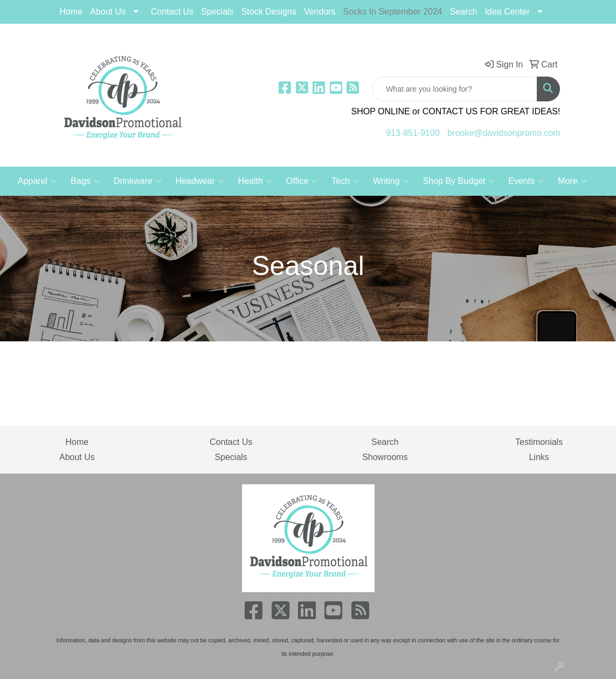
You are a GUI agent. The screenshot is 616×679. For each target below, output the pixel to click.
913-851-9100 (413, 133)
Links (539, 457)
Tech (345, 181)
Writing (391, 181)
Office (302, 181)
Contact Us (172, 12)
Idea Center (507, 12)
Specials (231, 457)
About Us (108, 12)
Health (255, 181)
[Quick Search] (455, 89)
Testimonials (539, 442)
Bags (85, 181)
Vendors (320, 12)
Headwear (200, 181)
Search (464, 12)
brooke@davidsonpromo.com (504, 133)
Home (71, 12)
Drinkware (138, 181)
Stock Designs (269, 12)
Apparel (37, 181)
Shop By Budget (459, 181)
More (572, 181)
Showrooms (385, 457)
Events (526, 181)
